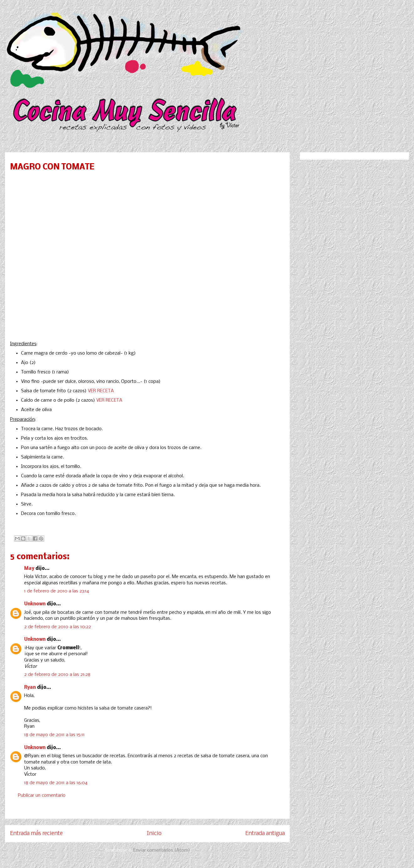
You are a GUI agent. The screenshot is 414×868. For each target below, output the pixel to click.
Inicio (154, 834)
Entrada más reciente (36, 834)
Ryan (30, 688)
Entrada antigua (265, 834)
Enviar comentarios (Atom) (162, 850)
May (29, 569)
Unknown (35, 604)
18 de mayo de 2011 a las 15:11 (54, 735)
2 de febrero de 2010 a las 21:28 (57, 675)
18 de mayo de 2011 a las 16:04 (56, 783)
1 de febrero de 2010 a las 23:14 (57, 591)
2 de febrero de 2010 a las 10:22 (58, 627)
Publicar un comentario (42, 796)
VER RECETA (101, 391)
